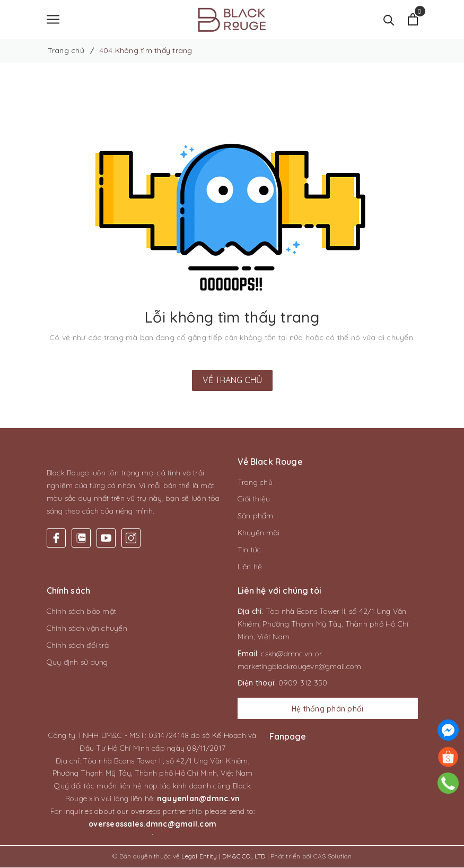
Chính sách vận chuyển (87, 629)
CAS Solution (332, 857)
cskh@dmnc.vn (287, 654)
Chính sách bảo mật (82, 612)
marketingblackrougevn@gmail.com (300, 667)
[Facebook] (56, 539)
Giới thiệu (254, 500)
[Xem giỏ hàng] (413, 20)
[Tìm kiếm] (389, 20)
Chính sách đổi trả (78, 646)
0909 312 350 (303, 684)
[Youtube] (106, 539)
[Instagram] (131, 539)
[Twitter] (81, 539)
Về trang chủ (232, 380)
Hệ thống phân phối (328, 709)
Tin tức (249, 550)
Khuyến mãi (259, 533)
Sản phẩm (256, 516)
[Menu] (53, 20)
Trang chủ (255, 483)
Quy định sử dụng (77, 663)
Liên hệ (250, 567)
